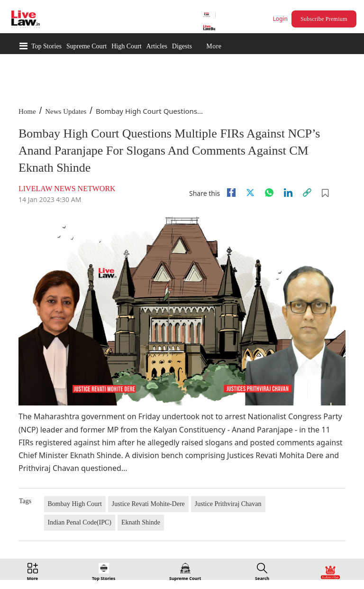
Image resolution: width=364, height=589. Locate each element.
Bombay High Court (75, 504)
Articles (157, 46)
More (214, 46)
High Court (126, 46)
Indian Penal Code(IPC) (80, 522)
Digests (182, 46)
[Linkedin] (288, 193)
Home (27, 111)
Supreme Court (86, 46)
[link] (307, 193)
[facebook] (231, 193)
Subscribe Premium (324, 19)
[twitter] (250, 193)
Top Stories (46, 46)
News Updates (66, 111)
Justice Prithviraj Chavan (228, 504)
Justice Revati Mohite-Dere (148, 504)
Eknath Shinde (141, 522)
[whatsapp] (269, 193)
